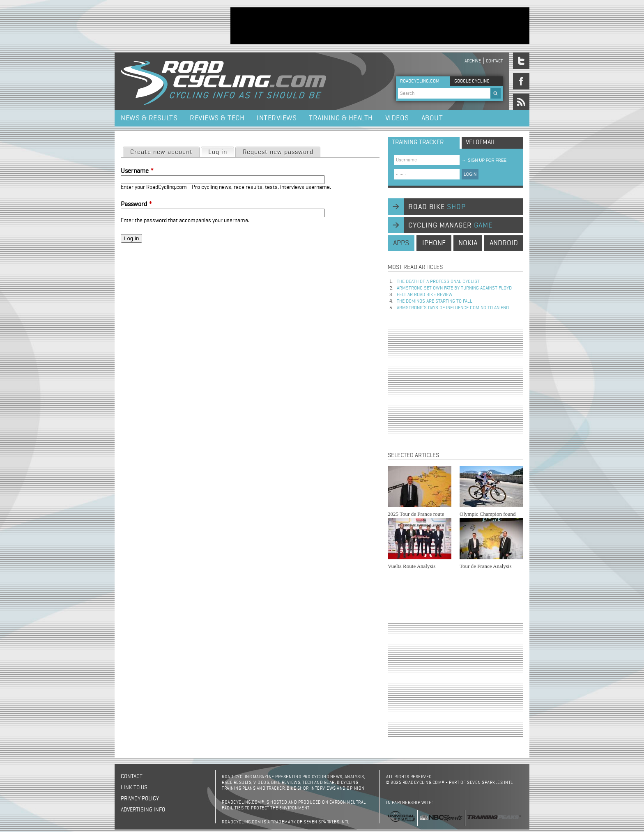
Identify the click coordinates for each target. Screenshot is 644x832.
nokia (468, 243)
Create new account (161, 152)
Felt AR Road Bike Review (425, 295)
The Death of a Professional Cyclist (438, 282)
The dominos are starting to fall (435, 301)
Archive (473, 61)
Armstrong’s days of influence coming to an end (453, 308)
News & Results (149, 118)
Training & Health (341, 118)
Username (137, 171)
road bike (437, 207)
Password (136, 205)
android (504, 243)
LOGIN (470, 174)
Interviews (277, 118)
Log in (221, 152)
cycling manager (450, 225)
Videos (397, 118)
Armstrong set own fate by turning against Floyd (454, 288)
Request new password (278, 152)
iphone (434, 243)
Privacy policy (140, 799)
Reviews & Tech (217, 118)
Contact (494, 61)
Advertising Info (143, 810)
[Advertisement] (380, 26)
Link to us (134, 788)
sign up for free (484, 160)
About (432, 118)
